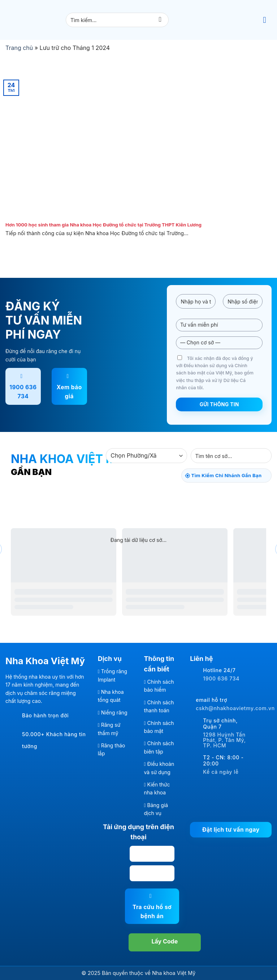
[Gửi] (160, 20)
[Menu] (267, 20)
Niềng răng (114, 712)
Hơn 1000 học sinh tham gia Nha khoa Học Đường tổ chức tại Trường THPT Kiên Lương (103, 225)
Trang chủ (19, 48)
